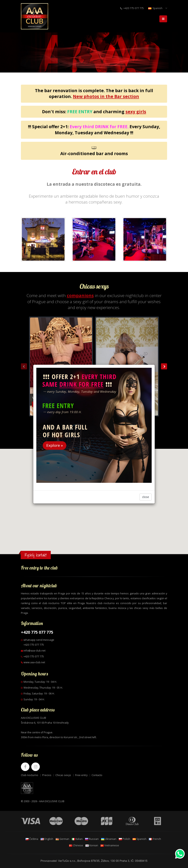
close (146, 497)
